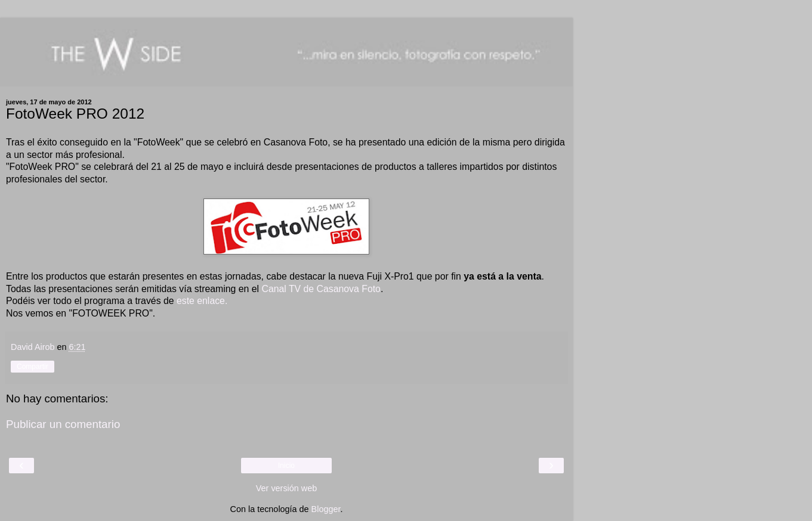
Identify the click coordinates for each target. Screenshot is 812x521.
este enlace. (201, 301)
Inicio (286, 466)
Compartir (33, 367)
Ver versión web (286, 488)
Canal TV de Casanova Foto (321, 289)
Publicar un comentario (63, 424)
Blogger (326, 509)
